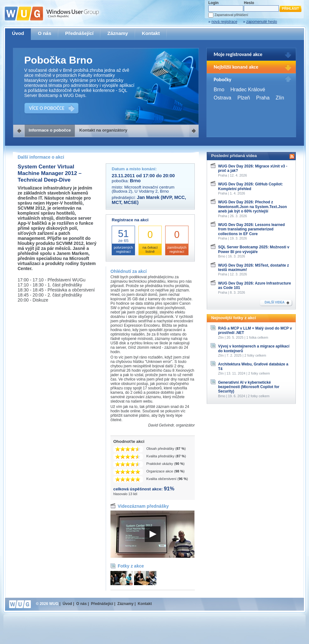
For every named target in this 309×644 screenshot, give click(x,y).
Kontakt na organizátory (103, 130)
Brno (219, 90)
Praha (263, 98)
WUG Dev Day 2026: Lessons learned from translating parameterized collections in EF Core (251, 229)
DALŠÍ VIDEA (275, 302)
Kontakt (151, 33)
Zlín (280, 98)
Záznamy (118, 33)
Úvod (18, 33)
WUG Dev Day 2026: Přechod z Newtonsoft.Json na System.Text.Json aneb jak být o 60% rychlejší (253, 207)
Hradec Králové (248, 90)
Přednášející (79, 33)
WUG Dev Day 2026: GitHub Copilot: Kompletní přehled (250, 186)
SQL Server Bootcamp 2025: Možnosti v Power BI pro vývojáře (254, 249)
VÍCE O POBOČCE (47, 108)
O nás (45, 33)
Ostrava (222, 98)
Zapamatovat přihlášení (231, 15)
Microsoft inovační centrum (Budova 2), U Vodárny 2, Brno (143, 189)
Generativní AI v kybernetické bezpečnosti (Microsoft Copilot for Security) (249, 387)
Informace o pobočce (50, 130)
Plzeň (244, 98)
